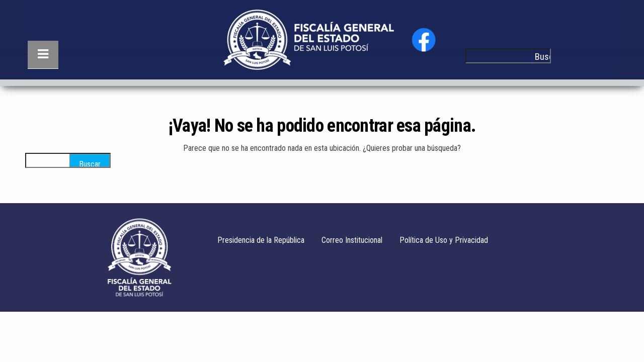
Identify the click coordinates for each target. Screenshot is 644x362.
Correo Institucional (352, 240)
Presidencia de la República (261, 240)
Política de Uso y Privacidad (444, 240)
